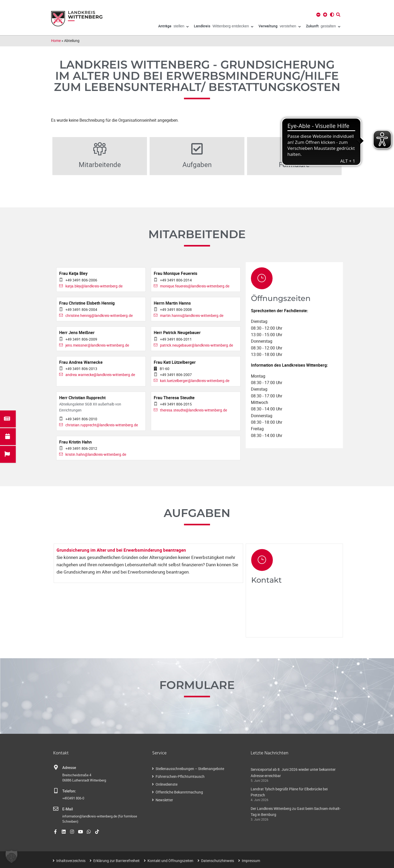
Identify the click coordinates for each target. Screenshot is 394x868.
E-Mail (68, 809)
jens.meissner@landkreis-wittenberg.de (97, 345)
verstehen (279, 27)
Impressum (251, 861)
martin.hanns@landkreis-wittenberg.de (192, 315)
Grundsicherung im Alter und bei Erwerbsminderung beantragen (121, 550)
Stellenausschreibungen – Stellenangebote (190, 769)
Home (56, 41)
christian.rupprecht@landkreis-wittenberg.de (102, 425)
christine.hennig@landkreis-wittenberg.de (99, 315)
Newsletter (164, 800)
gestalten (323, 27)
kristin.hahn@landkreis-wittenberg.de (96, 454)
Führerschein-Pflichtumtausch (180, 776)
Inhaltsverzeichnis (71, 861)
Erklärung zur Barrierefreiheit (116, 861)
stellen (174, 27)
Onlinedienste (167, 784)
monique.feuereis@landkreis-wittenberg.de (195, 286)
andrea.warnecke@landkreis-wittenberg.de (100, 375)
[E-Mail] (56, 809)
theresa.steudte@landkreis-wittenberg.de (193, 410)
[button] (11, 857)
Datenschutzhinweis (218, 861)
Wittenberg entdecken (224, 27)
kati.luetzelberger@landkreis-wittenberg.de (195, 381)
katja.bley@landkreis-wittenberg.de (94, 286)
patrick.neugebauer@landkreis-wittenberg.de (196, 345)
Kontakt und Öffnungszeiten (170, 861)
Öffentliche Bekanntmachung (179, 792)
